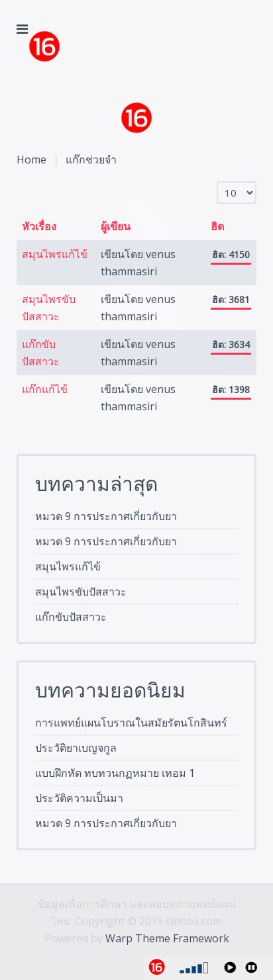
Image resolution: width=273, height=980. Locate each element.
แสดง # (217, 182)
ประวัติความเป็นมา (79, 798)
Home (31, 159)
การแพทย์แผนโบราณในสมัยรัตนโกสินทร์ (131, 723)
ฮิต (217, 226)
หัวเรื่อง (39, 226)
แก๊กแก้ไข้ (45, 389)
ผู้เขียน (116, 226)
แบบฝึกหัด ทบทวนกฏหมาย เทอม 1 (115, 773)
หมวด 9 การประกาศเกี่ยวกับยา (106, 516)
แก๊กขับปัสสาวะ (71, 617)
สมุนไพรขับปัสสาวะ (81, 592)
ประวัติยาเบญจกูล (76, 748)
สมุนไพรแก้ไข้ (55, 254)
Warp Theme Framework (167, 938)
